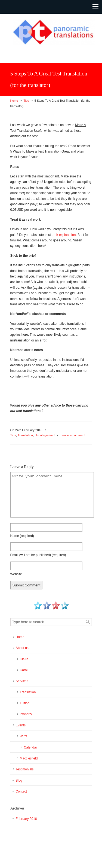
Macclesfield (29, 758)
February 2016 (26, 819)
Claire (24, 659)
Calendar (31, 747)
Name (22, 536)
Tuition (25, 703)
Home (14, 101)
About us (22, 648)
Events (21, 725)
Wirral (24, 736)
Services (22, 681)
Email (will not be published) (38, 555)
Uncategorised (44, 435)
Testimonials (25, 769)
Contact (21, 791)
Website (16, 574)
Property (26, 714)
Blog (19, 781)
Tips (26, 101)
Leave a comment (73, 435)
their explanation (64, 235)
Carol (24, 670)
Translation (25, 435)
